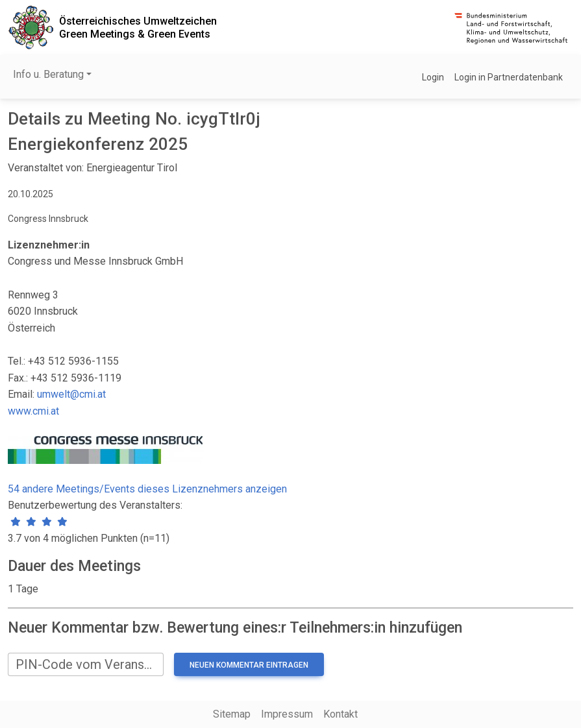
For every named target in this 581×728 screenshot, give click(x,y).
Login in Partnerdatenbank (509, 77)
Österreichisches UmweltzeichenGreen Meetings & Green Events (138, 27)
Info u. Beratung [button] (48, 74)
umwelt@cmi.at (71, 394)
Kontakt (340, 714)
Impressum (287, 714)
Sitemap (232, 714)
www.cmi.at (33, 411)
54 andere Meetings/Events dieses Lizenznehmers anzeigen (147, 489)
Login (433, 77)
